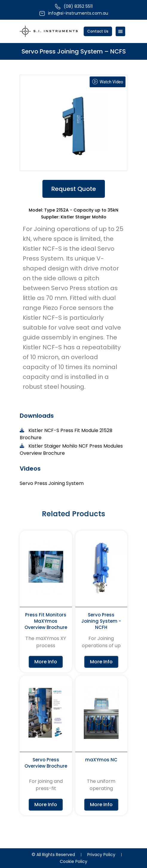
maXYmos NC (101, 760)
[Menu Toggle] (120, 31)
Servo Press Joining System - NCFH (101, 621)
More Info (46, 662)
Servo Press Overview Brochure (46, 763)
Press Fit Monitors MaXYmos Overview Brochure (46, 621)
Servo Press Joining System (52, 483)
